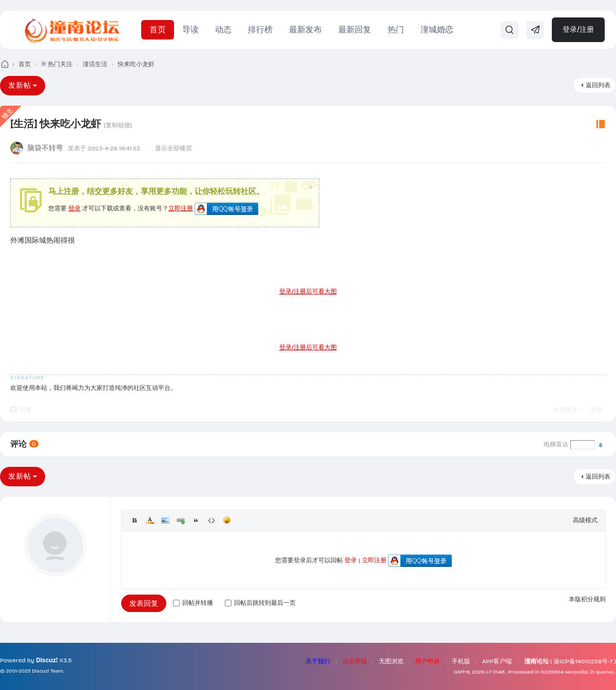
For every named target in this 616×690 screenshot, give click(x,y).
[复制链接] (118, 125)
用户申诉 (428, 661)
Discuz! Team (47, 671)
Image (165, 520)
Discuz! (47, 660)
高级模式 (585, 520)
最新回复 (355, 29)
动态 (223, 29)
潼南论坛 (536, 661)
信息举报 (355, 661)
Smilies (227, 520)
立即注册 (181, 208)
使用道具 (565, 410)
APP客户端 (497, 661)
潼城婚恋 (437, 29)
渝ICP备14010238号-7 (583, 661)
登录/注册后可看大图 (308, 291)
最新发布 (305, 29)
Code (211, 520)
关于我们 (318, 661)
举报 (596, 410)
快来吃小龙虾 (136, 64)
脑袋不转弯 (45, 148)
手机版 (461, 661)
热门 (396, 29)
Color (150, 520)
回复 (26, 410)
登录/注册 (578, 29)
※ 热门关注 (57, 64)
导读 (190, 29)
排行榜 (260, 29)
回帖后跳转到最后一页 (260, 603)
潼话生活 (95, 64)
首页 (158, 29)
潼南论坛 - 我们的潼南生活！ (4, 64)
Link (181, 520)
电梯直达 (556, 444)
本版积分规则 (587, 599)
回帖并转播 (193, 603)
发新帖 (20, 85)
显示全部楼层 (174, 148)
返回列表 (598, 85)
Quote (196, 520)
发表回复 (144, 604)
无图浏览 (391, 661)
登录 (74, 208)
